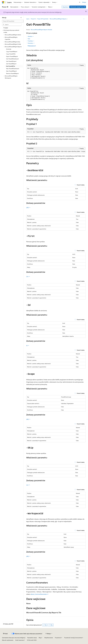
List (28, 276)
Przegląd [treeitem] (6, 28)
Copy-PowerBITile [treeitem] (11, 54)
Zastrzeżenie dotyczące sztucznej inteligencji (14, 638)
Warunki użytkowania (8, 640)
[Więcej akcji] (84, 19)
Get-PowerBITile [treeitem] (11, 66)
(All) (28, 207)
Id (28, 345)
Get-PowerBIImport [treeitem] (11, 61)
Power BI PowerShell (43, 19)
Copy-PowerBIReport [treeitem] (12, 52)
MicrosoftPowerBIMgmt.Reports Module (41, 30)
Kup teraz (65, 7)
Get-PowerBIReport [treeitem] (11, 64)
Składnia (31, 36)
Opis (29, 39)
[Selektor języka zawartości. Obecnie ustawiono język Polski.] (5, 634)
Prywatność (58, 638)
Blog (40, 638)
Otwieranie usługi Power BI (78, 7)
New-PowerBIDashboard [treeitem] (13, 69)
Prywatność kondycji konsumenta (73, 638)
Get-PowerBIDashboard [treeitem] (12, 59)
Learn (28, 19)
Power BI (33, 19)
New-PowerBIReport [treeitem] (11, 71)
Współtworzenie (49, 638)
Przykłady (31, 41)
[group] (56, 152)
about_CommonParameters (39, 594)
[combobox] (13, 21)
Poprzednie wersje (32, 638)
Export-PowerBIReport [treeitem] (12, 56)
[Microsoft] (3, 2)
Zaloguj (84, 2)
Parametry (31, 43)
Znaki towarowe (19, 640)
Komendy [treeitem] (9, 49)
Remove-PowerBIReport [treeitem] (12, 73)
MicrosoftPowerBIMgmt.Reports (58, 19)
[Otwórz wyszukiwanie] (80, 2)
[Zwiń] (21, 18)
